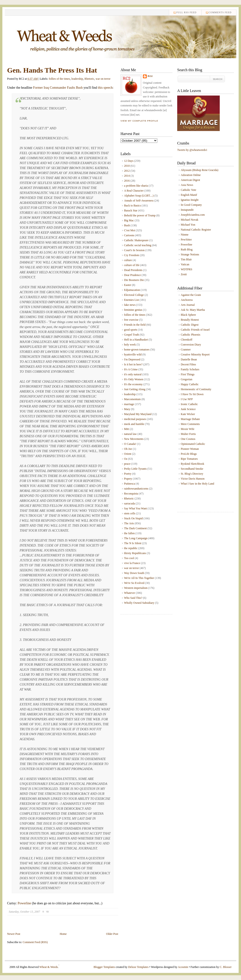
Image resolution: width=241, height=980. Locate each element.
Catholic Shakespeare (136, 240)
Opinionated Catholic (193, 444)
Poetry (128, 474)
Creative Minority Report (195, 354)
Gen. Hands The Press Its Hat (52, 70)
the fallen (129, 533)
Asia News (187, 185)
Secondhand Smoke (192, 469)
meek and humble (134, 424)
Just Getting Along (135, 389)
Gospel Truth (131, 335)
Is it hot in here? (133, 364)
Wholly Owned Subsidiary (139, 603)
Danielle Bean (189, 359)
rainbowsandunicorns (136, 489)
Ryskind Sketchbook (192, 464)
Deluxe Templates (138, 967)
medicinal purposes (135, 419)
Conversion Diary (191, 345)
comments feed (220, 12)
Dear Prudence (132, 275)
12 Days (129, 161)
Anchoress (187, 300)
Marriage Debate (190, 419)
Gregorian (187, 379)
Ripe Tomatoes (189, 459)
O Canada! (130, 444)
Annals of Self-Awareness (139, 201)
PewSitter (186, 240)
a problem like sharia (136, 186)
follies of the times (59, 79)
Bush (127, 225)
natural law (130, 434)
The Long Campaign (136, 538)
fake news (130, 305)
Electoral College (134, 295)
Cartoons (129, 235)
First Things (188, 374)
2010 (127, 166)
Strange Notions (190, 254)
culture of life (132, 265)
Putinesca (129, 484)
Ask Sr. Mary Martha (193, 310)
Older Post (112, 934)
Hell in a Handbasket (136, 340)
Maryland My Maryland (138, 414)
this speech (105, 88)
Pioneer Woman (190, 449)
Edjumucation (132, 290)
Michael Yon (188, 225)
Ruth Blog (187, 249)
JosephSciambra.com (193, 215)
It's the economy (133, 384)
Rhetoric (89, 79)
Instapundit (187, 210)
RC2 (150, 76)
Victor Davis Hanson (193, 479)
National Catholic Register (196, 230)
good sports (131, 330)
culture (128, 260)
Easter (128, 285)
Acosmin (183, 967)
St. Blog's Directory (192, 474)
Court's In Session (134, 250)
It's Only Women (134, 379)
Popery (128, 479)
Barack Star (131, 210)
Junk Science (188, 409)
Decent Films (188, 364)
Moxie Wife (188, 429)
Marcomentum (132, 399)
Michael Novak (189, 220)
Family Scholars (190, 369)
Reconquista (131, 494)
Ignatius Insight (190, 200)
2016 (127, 181)
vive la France (132, 563)
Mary (127, 409)
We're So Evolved (134, 583)
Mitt (127, 429)
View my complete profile (139, 121)
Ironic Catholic (189, 404)
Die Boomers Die (134, 280)
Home (63, 934)
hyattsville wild (133, 354)
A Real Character (134, 191)
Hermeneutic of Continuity (196, 389)
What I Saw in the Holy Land (197, 484)
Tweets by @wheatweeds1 (192, 150)
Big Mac (129, 220)
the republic (131, 548)
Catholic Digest (190, 325)
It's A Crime (131, 369)
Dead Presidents (133, 270)
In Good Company (191, 205)
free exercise (131, 320)
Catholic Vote (188, 190)
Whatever (130, 593)
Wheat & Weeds (48, 967)
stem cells (130, 513)
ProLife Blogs (189, 454)
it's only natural (133, 374)
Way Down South (134, 573)
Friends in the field (135, 325)
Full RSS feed (186, 12)
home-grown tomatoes (137, 350)
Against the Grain (191, 295)
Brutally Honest (190, 320)
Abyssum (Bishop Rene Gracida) (200, 170)
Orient (128, 454)
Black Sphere (188, 315)
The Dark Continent (135, 528)
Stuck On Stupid (133, 518)
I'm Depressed (132, 359)
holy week (130, 345)
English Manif (189, 195)
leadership (77, 79)
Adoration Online (191, 175)
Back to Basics (132, 206)
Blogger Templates (104, 967)
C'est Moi (130, 230)
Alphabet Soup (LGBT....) (139, 196)
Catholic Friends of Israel (195, 330)
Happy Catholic (190, 384)
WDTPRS (187, 269)
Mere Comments (190, 424)
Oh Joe (128, 449)
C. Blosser (226, 967)
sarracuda (129, 503)
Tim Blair (186, 259)
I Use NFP (187, 399)
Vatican (185, 264)
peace (127, 464)
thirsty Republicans (135, 553)
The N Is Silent (133, 543)
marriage (129, 404)
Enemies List (131, 300)
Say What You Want (136, 508)
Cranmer (186, 350)
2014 (127, 176)
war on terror (103, 79)
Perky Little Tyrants (135, 469)
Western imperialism (136, 588)
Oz (126, 459)
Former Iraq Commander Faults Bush (58, 88)
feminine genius (133, 310)
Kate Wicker (188, 414)
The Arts (129, 523)
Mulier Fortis (188, 434)
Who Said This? (133, 598)
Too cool (129, 558)
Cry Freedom (132, 255)
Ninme (185, 235)
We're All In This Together (139, 578)
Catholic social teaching (138, 245)
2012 (127, 171)
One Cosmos (188, 439)
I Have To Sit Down (192, 394)
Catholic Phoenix (191, 335)
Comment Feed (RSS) (35, 942)
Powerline (24, 903)
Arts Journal (188, 305)
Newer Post (14, 934)
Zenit (184, 274)
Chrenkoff (187, 340)
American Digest (190, 180)
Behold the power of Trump (140, 215)
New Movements (134, 439)
